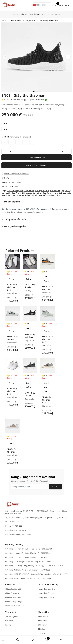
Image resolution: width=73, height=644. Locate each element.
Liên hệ (8, 625)
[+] (63, 151)
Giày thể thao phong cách (49, 195)
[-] (10, 151)
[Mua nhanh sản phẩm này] (36, 165)
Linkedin (42, 629)
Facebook (43, 616)
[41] (18, 142)
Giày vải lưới (55, 191)
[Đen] (5, 129)
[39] (4, 142)
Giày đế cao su (18, 195)
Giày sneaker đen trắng (31, 193)
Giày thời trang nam (15, 191)
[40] (11, 142)
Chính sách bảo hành (13, 597)
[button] (50, 5)
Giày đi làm (16, 193)
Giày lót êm (29, 191)
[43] (32, 142)
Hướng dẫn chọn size (46, 597)
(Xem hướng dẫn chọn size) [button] (20, 137)
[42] (25, 142)
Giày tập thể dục (42, 191)
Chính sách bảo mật (13, 589)
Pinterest (43, 625)
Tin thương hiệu (11, 616)
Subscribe (55, 487)
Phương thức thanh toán (15, 606)
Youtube (42, 621)
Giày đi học (6, 195)
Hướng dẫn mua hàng (46, 589)
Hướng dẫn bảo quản (46, 593)
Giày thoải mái (31, 195)
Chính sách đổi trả (12, 593)
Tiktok (41, 633)
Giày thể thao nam (50, 193)
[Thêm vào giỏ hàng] (36, 157)
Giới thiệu (9, 621)
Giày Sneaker (16, 182)
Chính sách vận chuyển (14, 602)
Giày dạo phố (64, 193)
